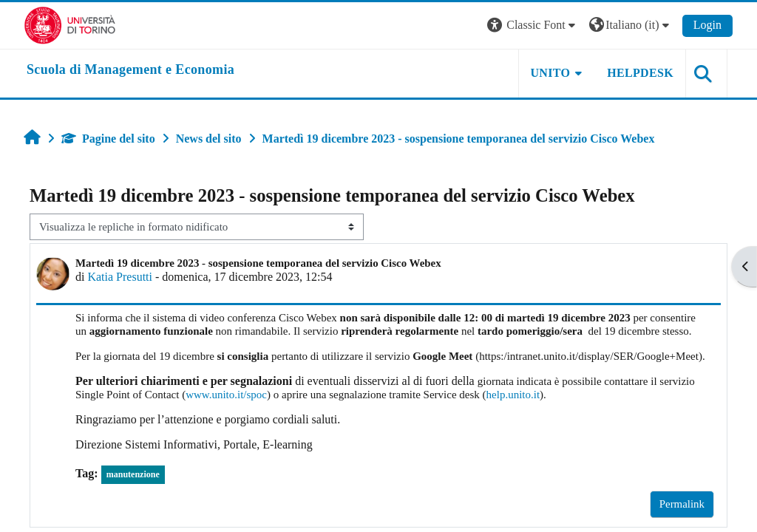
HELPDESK (640, 73)
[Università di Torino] (70, 24)
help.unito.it (513, 395)
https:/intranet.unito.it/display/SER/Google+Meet (589, 356)
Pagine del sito (108, 139)
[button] (533, 25)
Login (707, 25)
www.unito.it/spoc (226, 395)
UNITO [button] (551, 73)
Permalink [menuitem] (682, 504)
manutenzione (133, 474)
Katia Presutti (120, 277)
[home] (130, 70)
